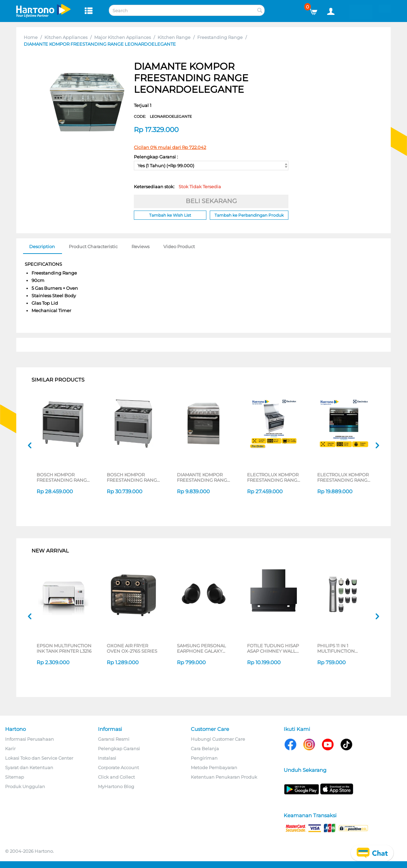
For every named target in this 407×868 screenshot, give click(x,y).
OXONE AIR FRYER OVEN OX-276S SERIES (132, 648)
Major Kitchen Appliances (123, 37)
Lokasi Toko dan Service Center (39, 758)
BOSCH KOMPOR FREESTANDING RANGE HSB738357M (133, 477)
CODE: (163, 116)
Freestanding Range (220, 37)
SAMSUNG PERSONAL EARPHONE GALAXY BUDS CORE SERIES (201, 648)
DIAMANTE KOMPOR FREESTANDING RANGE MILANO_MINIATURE (203, 477)
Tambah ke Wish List (170, 215)
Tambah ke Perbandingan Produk (249, 215)
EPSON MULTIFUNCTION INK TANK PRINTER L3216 (64, 648)
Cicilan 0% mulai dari (170, 147)
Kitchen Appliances (66, 37)
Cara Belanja (205, 748)
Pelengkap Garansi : (156, 157)
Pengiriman (204, 758)
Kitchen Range (174, 37)
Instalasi (107, 758)
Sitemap (15, 777)
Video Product (179, 246)
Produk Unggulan (25, 786)
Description (42, 246)
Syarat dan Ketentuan (29, 767)
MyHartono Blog (116, 786)
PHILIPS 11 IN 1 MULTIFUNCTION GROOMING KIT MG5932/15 (336, 648)
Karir (10, 748)
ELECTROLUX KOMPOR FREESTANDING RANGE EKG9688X (274, 477)
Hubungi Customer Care (218, 739)
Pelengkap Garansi (119, 748)
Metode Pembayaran (214, 767)
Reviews (140, 246)
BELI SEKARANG (211, 201)
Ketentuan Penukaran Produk (224, 777)
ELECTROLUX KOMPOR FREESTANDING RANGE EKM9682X (344, 477)
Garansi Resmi (114, 739)
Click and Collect (116, 777)
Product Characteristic (93, 246)
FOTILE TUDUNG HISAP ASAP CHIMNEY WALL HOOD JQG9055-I (273, 648)
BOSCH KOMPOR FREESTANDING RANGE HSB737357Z (63, 477)
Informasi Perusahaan (29, 739)
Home (31, 37)
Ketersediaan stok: (177, 187)
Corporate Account (118, 767)
